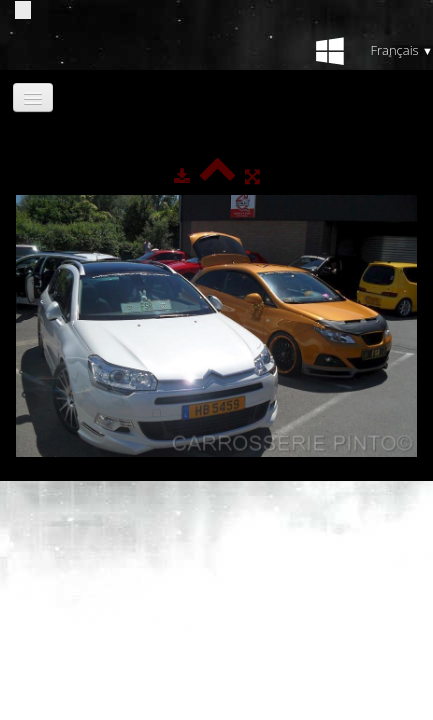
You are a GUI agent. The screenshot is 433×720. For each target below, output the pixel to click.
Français (401, 50)
